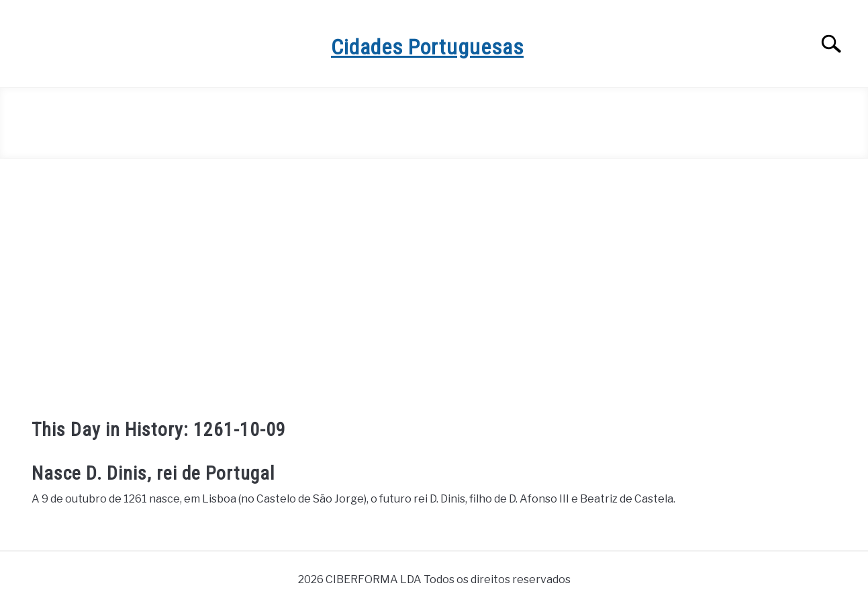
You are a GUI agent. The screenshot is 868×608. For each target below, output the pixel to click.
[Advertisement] (434, 279)
